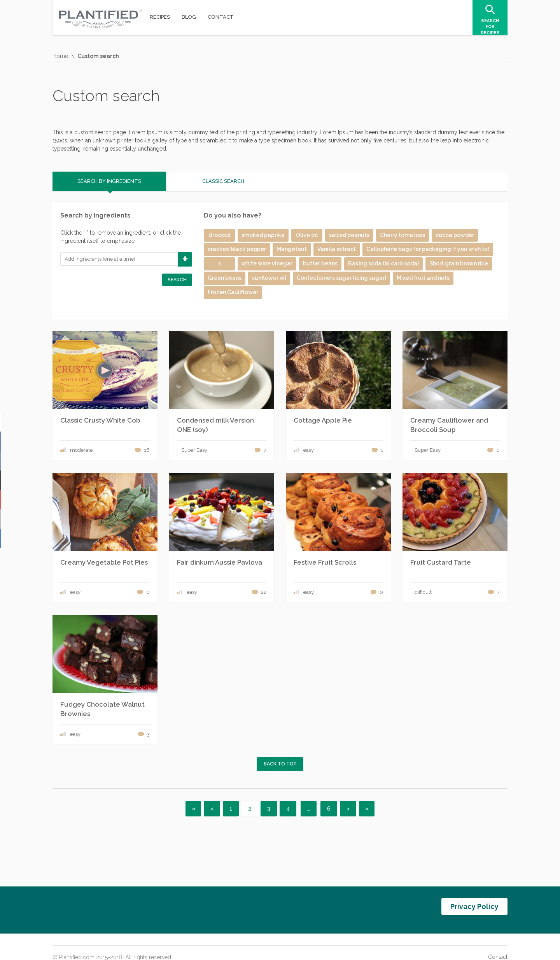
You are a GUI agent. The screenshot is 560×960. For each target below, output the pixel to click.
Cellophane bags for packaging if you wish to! (428, 249)
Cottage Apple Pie (323, 420)
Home (60, 56)
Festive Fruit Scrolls (325, 562)
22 (264, 592)
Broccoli (220, 235)
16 (147, 450)
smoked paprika (263, 235)
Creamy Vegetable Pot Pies (104, 562)
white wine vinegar (267, 263)
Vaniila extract (337, 249)
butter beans (320, 263)
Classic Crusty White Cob (100, 420)
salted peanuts (349, 235)
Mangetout (292, 249)
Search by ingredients (109, 181)
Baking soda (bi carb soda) (383, 263)
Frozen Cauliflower (233, 292)
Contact (498, 946)
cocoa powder (455, 235)
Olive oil (307, 235)
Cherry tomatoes (402, 235)
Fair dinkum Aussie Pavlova (220, 562)
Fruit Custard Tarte (441, 562)
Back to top (280, 764)
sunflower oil (269, 278)
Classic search (223, 181)
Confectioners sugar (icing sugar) (341, 278)
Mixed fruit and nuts (423, 278)
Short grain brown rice (459, 263)
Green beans (225, 278)
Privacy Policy (474, 901)
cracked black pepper (237, 249)
